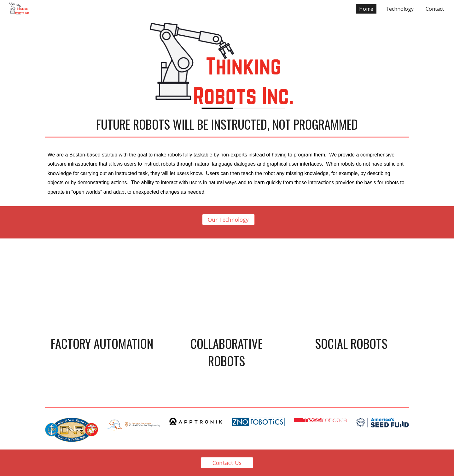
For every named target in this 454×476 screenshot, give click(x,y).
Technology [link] (400, 9)
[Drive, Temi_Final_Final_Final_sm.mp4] (351, 288)
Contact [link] (435, 9)
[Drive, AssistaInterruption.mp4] (102, 288)
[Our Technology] (229, 220)
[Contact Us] (227, 463)
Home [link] (366, 9)
